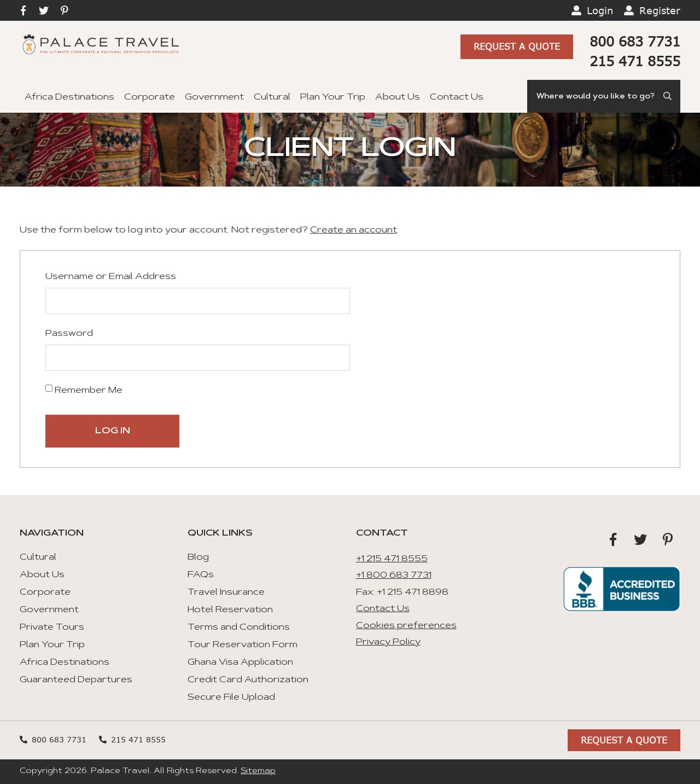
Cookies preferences (406, 626)
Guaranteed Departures (76, 680)
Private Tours (52, 628)
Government (214, 97)
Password (69, 334)
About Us (398, 97)
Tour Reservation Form (243, 645)
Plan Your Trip (333, 97)
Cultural (272, 97)
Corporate (150, 97)
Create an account (354, 230)
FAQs (201, 575)
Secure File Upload (231, 698)
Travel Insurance (226, 593)
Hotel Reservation (230, 610)
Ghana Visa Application (240, 663)
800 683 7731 (635, 41)
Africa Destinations (69, 97)
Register (660, 10)
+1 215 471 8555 (392, 559)
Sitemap (258, 771)
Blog (198, 557)
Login (600, 10)
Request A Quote (517, 47)
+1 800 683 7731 (394, 576)
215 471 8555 (635, 61)
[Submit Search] (668, 96)
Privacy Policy (388, 642)
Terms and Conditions (239, 628)
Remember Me (84, 390)
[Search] (604, 96)
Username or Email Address (111, 277)
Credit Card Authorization (248, 680)
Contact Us (457, 97)
